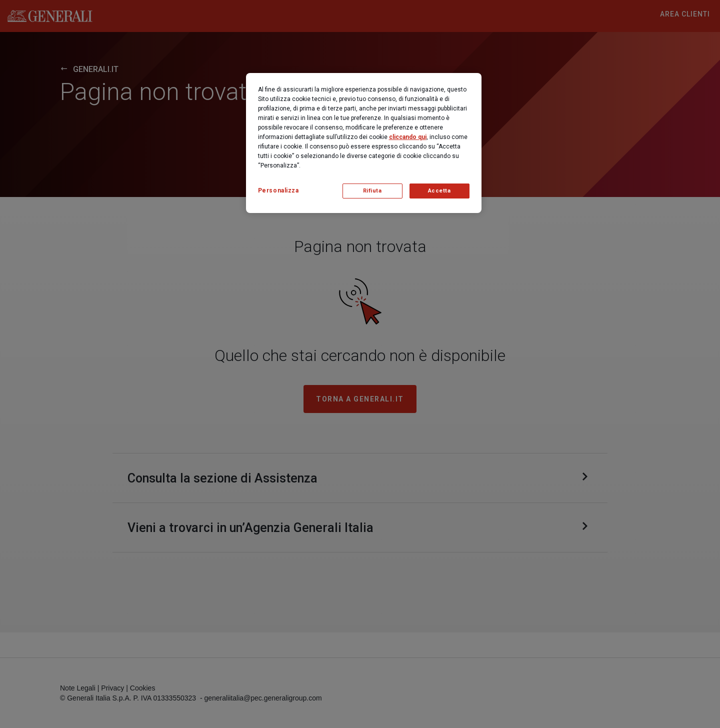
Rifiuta (372, 191)
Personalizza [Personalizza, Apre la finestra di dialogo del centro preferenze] (278, 190)
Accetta (439, 191)
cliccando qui (408, 137)
